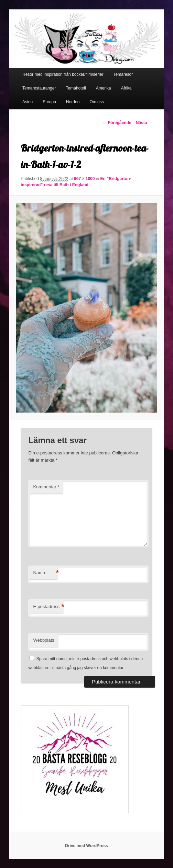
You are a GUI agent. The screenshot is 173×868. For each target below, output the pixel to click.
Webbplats (44, 640)
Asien (28, 102)
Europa (49, 102)
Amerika (104, 88)
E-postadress (48, 607)
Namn (45, 573)
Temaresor (123, 74)
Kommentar (46, 487)
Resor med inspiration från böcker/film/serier (63, 74)
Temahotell (76, 88)
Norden (73, 102)
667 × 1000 (84, 179)
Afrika (126, 88)
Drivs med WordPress (86, 846)
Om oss (96, 102)
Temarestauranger (39, 88)
